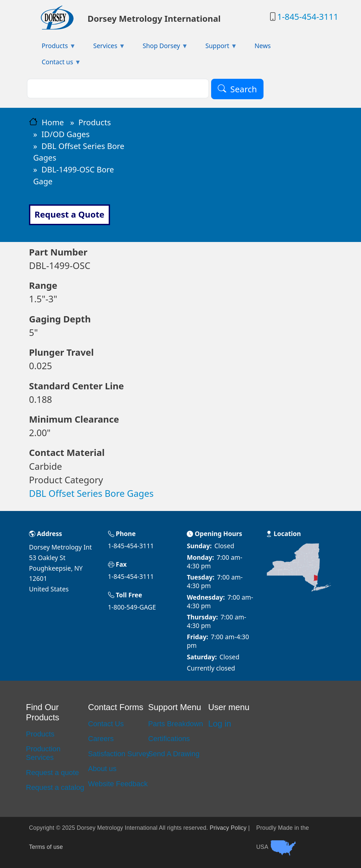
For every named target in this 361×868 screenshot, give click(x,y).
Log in (220, 724)
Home (53, 122)
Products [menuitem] (52, 48)
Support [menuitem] (215, 48)
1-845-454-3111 (308, 17)
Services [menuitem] (103, 48)
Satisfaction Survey (119, 754)
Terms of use (46, 847)
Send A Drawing (174, 754)
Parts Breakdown (176, 724)
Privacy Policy (228, 828)
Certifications (169, 739)
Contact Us (106, 724)
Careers (101, 739)
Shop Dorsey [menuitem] (159, 48)
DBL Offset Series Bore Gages (91, 493)
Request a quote (53, 773)
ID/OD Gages (66, 134)
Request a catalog (55, 787)
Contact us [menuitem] (55, 64)
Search (244, 89)
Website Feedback (118, 784)
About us (102, 769)
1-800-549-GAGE (132, 607)
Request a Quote (69, 214)
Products (95, 122)
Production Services (43, 753)
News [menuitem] (263, 46)
